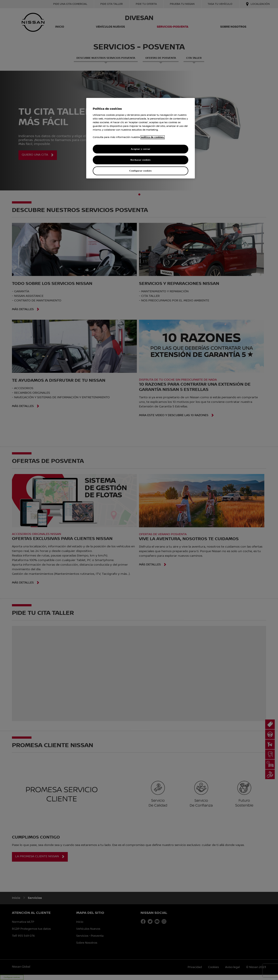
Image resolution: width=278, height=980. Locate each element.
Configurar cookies (140, 171)
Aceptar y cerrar (141, 149)
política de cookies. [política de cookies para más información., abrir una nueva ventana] (153, 137)
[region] (141, 138)
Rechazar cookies (140, 160)
